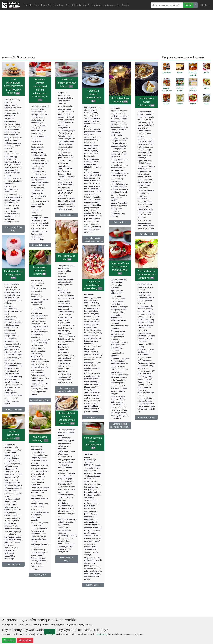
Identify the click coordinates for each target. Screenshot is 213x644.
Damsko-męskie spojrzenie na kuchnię (93, 239)
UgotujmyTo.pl (40, 575)
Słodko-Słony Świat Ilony (13, 229)
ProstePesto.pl (67, 215)
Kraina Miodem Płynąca (67, 559)
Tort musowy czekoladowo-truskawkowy (93, 285)
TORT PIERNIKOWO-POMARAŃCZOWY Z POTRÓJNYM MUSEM (13, 86)
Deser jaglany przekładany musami (40, 271)
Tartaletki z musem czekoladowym (93, 96)
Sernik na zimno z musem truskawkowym (93, 443)
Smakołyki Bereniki (40, 245)
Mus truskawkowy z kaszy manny (13, 274)
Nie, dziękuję (25, 640)
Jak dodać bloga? (80, 5)
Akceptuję (9, 640)
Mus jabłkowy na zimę (67, 258)
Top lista (28, 5)
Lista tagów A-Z (61, 5)
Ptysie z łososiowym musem (13, 435)
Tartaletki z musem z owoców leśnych (67, 83)
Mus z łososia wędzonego (40, 439)
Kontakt (126, 5)
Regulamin (105, 5)
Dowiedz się (102, 634)
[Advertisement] (107, 32)
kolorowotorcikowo (146, 417)
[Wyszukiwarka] (167, 5)
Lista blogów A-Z (43, 5)
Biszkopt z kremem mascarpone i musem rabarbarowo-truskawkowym (40, 90)
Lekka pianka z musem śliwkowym (146, 102)
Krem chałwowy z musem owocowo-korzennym (146, 274)
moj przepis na (93, 417)
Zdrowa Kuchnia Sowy (40, 400)
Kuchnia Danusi (93, 585)
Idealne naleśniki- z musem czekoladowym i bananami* (67, 418)
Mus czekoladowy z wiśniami (120, 100)
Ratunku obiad (120, 222)
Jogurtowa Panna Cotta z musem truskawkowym (120, 268)
